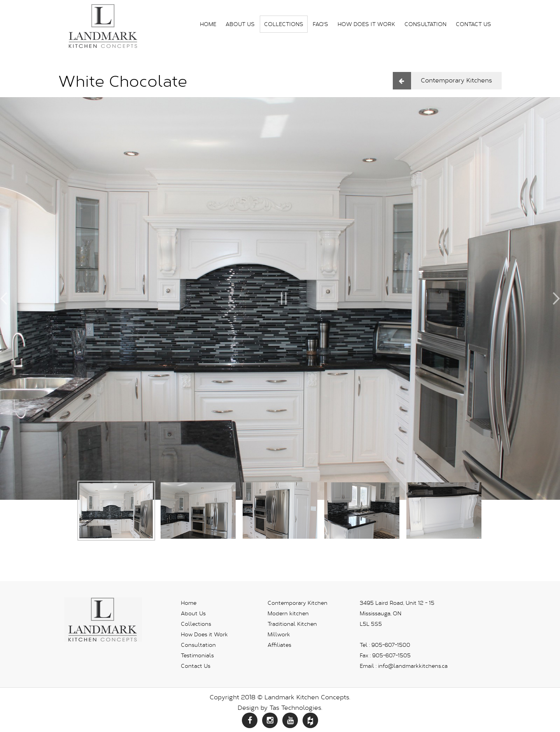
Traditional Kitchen (292, 624)
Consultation (425, 24)
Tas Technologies (295, 707)
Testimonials (197, 655)
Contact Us (473, 24)
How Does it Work (366, 24)
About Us (240, 24)
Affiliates (279, 645)
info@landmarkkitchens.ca (413, 666)
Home (208, 24)
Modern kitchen (288, 613)
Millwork (279, 634)
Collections (284, 24)
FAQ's (320, 24)
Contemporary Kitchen (297, 603)
